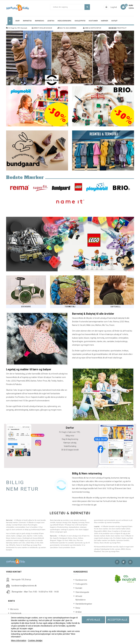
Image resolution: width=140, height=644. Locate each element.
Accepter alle (117, 620)
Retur (77, 608)
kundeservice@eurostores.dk (24, 586)
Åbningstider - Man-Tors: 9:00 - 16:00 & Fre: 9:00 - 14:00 (35, 592)
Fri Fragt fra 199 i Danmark (17, 28)
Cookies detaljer (35, 640)
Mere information (19, 640)
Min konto (14, 609)
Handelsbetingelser (77, 604)
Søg (87, 7)
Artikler (77, 612)
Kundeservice (77, 580)
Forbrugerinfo (77, 584)
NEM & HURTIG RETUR (92, 28)
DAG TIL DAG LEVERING (67, 28)
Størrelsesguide (77, 592)
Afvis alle (93, 620)
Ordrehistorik (16, 613)
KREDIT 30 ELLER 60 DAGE (42, 28)
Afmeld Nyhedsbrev (77, 598)
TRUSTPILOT (117, 28)
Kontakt (77, 588)
